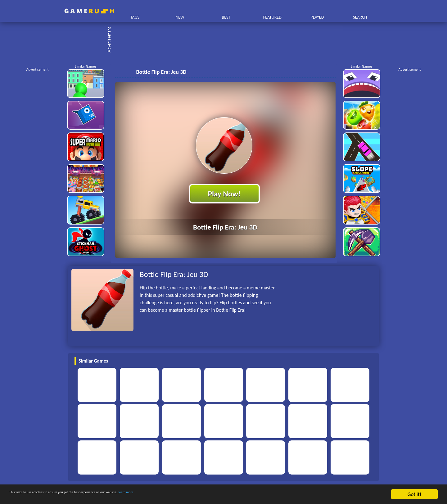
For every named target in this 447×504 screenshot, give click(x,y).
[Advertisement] (227, 40)
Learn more (194, 495)
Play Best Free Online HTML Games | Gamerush (89, 11)
